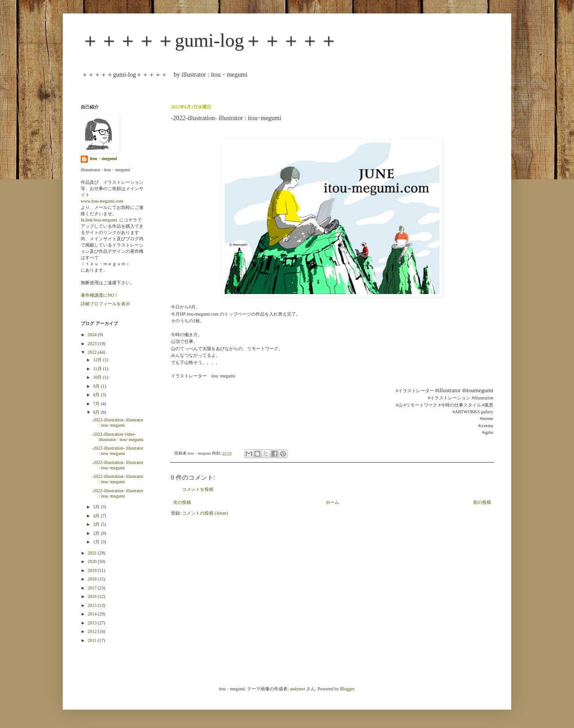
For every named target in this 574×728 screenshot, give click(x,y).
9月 (97, 386)
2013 (93, 623)
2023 (93, 344)
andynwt (297, 689)
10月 (98, 377)
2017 (93, 588)
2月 (97, 533)
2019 (93, 570)
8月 (97, 395)
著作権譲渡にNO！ (100, 295)
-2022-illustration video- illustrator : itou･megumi (118, 437)
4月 (97, 516)
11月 (98, 369)
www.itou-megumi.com (102, 201)
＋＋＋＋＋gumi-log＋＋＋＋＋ (209, 40)
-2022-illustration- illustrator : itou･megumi (118, 422)
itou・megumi (103, 158)
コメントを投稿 (198, 489)
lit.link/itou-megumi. (99, 220)
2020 (93, 561)
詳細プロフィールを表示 (105, 304)
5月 (97, 507)
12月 (98, 360)
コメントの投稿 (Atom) (205, 513)
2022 (93, 352)
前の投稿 (482, 502)
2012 (93, 631)
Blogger (347, 689)
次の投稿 (182, 502)
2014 (93, 614)
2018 (93, 579)
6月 (97, 412)
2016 (93, 596)
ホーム (332, 502)
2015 (93, 605)
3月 (97, 524)
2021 (93, 553)
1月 (97, 542)
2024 (93, 335)
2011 (92, 640)
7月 (97, 404)
